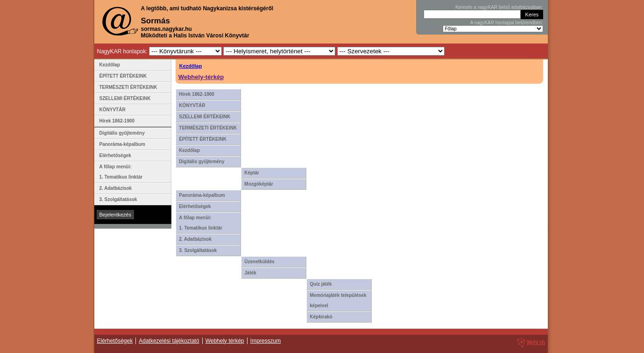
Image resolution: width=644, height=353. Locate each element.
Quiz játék (321, 284)
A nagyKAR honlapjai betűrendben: (507, 23)
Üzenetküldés (259, 262)
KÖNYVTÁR (192, 105)
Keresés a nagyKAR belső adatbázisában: (499, 7)
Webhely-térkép (201, 77)
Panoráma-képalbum (202, 195)
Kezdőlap (191, 66)
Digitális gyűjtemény (202, 162)
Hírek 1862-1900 (197, 94)
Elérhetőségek (195, 206)
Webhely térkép (225, 341)
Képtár (252, 173)
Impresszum (265, 341)
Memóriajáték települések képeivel (338, 300)
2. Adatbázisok (195, 239)
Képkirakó (321, 317)
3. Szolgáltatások (198, 250)
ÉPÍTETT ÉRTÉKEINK (203, 139)
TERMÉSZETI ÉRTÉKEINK (208, 128)
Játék (250, 273)
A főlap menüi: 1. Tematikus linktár (201, 223)
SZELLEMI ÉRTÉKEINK (205, 117)
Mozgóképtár (259, 184)
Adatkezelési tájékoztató (169, 341)
